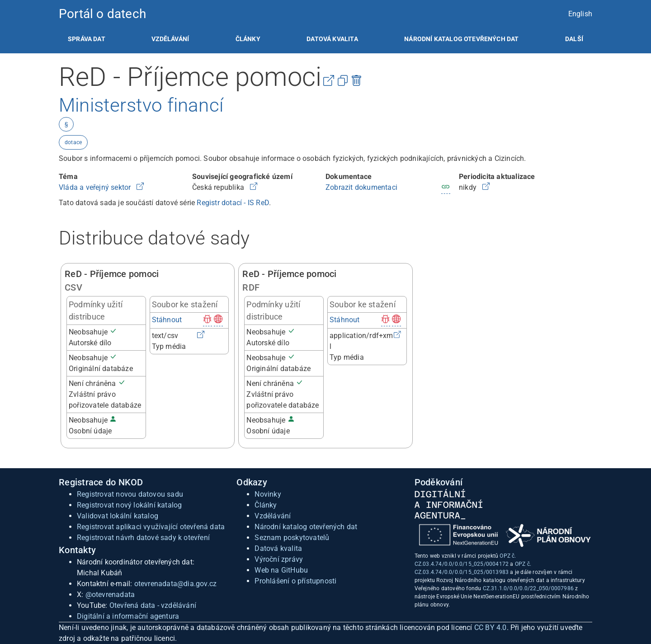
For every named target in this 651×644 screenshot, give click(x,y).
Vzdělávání (170, 39)
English (580, 14)
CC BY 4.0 (491, 628)
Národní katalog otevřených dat (306, 527)
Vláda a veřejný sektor (96, 187)
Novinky (268, 494)
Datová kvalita (332, 39)
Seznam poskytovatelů (292, 538)
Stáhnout (167, 320)
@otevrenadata (110, 595)
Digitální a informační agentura (128, 616)
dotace (73, 142)
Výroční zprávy (279, 559)
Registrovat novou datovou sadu (130, 494)
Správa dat (87, 39)
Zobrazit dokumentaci (361, 187)
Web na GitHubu (281, 570)
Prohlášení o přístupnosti (295, 581)
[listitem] (87, 39)
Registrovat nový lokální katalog (129, 505)
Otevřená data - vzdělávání (153, 605)
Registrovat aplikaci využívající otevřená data (151, 527)
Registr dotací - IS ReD (233, 203)
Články (248, 39)
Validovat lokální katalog (118, 516)
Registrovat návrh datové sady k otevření (143, 538)
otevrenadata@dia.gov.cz (176, 584)
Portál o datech (102, 14)
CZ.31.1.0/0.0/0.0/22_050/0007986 (528, 588)
